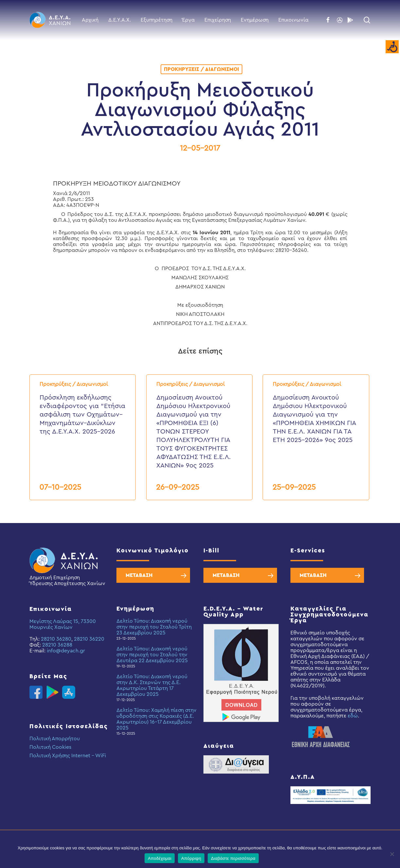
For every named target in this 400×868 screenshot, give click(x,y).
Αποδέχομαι (160, 858)
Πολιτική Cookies (50, 747)
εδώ (353, 716)
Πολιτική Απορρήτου (55, 739)
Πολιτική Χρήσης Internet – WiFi (68, 756)
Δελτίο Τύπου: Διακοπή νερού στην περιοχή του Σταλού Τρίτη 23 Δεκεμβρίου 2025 (154, 627)
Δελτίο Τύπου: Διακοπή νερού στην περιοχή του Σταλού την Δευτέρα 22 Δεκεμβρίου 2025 (152, 655)
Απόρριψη (191, 858)
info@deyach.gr (66, 651)
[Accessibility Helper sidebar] (392, 47)
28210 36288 (57, 645)
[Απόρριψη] (392, 854)
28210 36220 (89, 639)
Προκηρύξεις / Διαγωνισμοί (201, 69)
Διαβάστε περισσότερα (233, 858)
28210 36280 (56, 639)
